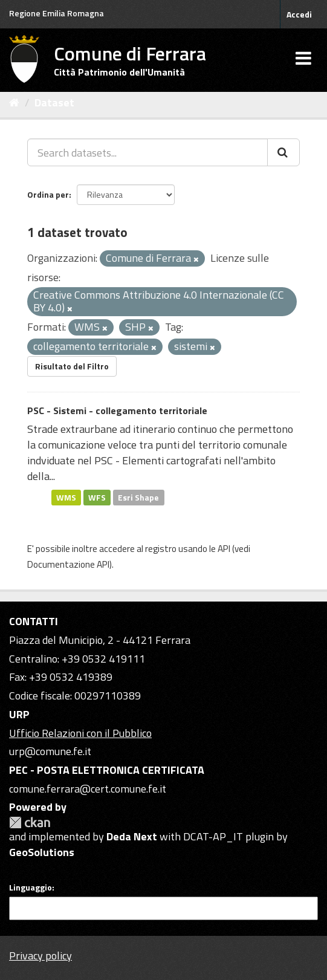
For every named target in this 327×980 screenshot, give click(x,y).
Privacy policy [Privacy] (40, 956)
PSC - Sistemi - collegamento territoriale (117, 410)
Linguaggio (31, 888)
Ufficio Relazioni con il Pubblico (80, 733)
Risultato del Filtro (72, 366)
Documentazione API (68, 564)
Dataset (54, 102)
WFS (97, 497)
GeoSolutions (42, 852)
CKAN (30, 823)
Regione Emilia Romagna (57, 13)
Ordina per (48, 194)
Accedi (299, 14)
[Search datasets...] (147, 152)
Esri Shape (138, 497)
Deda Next (132, 836)
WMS (66, 497)
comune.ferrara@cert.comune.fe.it (88, 789)
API (224, 549)
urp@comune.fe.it (50, 751)
